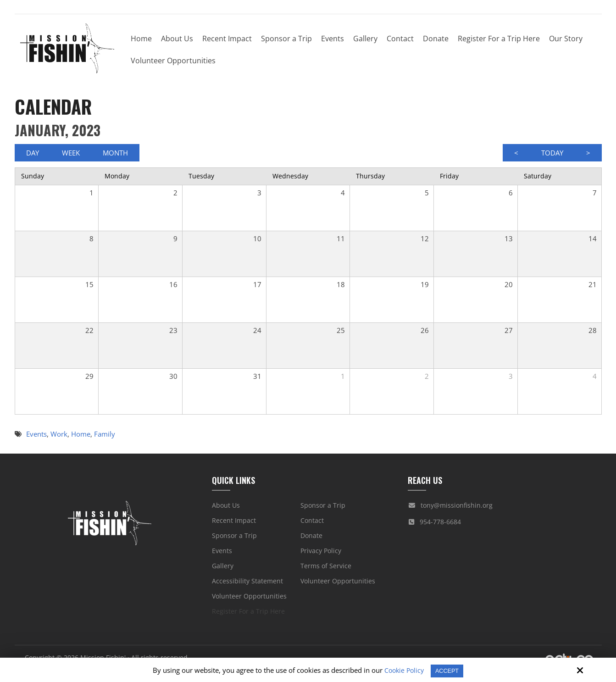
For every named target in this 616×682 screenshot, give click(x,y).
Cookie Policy (402, 670)
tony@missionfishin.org (457, 510)
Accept (448, 670)
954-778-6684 (440, 526)
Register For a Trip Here (248, 616)
